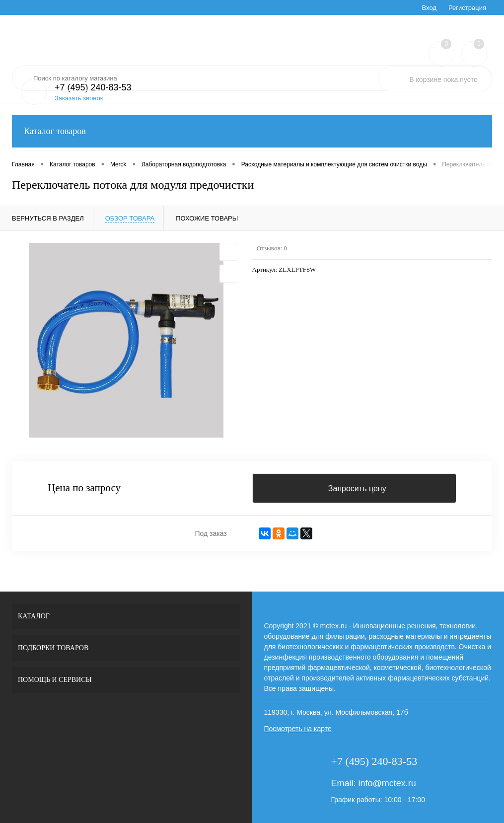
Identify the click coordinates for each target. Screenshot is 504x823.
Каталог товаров (252, 131)
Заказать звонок (79, 98)
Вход (429, 8)
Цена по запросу (84, 488)
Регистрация (467, 8)
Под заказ (211, 533)
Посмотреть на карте (298, 729)
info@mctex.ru (387, 783)
